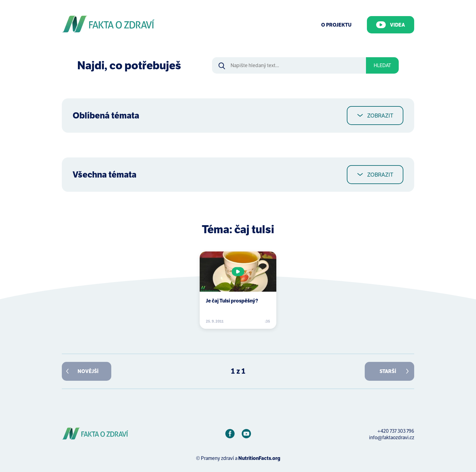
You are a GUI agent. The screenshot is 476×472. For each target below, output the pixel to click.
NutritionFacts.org (259, 458)
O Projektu (336, 25)
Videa (391, 25)
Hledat (382, 65)
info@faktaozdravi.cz (392, 438)
